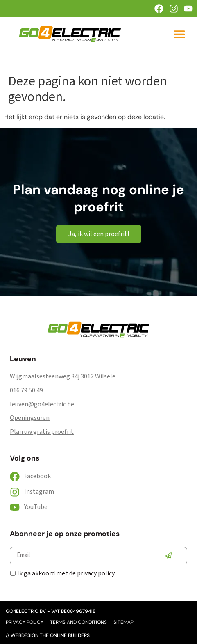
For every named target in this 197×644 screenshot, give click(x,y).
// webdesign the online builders (48, 635)
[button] (179, 34)
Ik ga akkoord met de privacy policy (66, 573)
